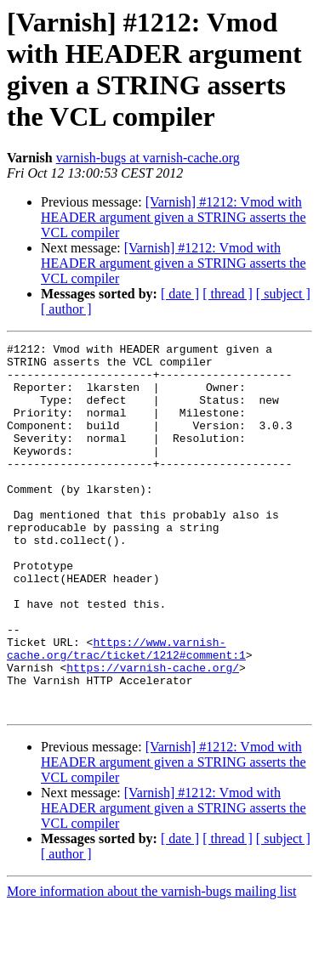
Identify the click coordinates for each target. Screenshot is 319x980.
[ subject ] (283, 294)
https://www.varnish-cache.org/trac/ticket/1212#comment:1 (126, 711)
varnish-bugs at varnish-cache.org (148, 158)
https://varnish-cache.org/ (153, 734)
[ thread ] (228, 294)
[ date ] (180, 294)
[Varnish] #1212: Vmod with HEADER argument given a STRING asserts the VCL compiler (174, 217)
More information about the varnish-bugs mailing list (151, 965)
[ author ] (66, 309)
